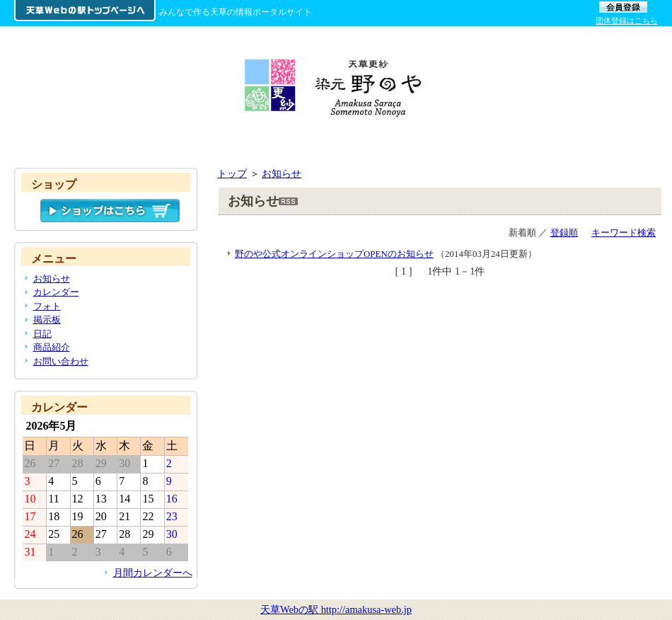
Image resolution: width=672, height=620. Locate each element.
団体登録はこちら (627, 21)
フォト (47, 306)
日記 (42, 334)
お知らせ (282, 173)
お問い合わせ (61, 361)
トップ (232, 173)
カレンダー (56, 292)
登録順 (564, 232)
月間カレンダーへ (153, 573)
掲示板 (47, 320)
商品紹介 (52, 347)
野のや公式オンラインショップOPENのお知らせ (334, 254)
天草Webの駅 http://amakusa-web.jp (336, 609)
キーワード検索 (624, 232)
